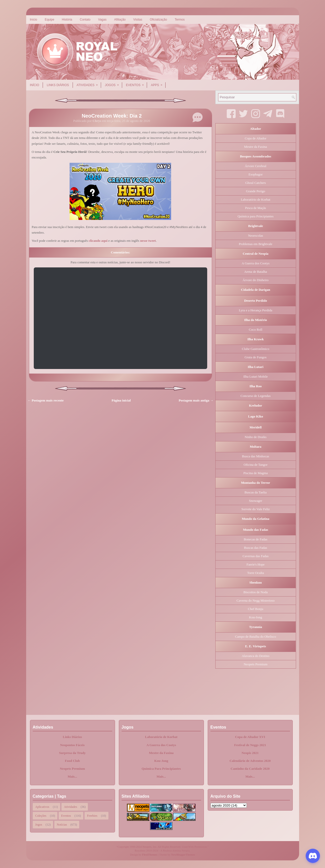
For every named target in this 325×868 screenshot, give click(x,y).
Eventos (136, 83)
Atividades (89, 83)
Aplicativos (42, 807)
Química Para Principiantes (161, 769)
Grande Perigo (256, 191)
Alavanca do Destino (256, 656)
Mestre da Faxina (255, 147)
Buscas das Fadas (256, 548)
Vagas (102, 20)
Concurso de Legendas (255, 396)
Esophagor (256, 174)
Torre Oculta (256, 573)
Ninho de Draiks (256, 437)
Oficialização (158, 20)
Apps (158, 83)
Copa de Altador (256, 138)
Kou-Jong (256, 617)
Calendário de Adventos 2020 (250, 761)
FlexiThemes (150, 855)
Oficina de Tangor (255, 465)
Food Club (72, 761)
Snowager (256, 501)
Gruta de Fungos (256, 357)
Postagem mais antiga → (196, 400)
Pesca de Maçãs (255, 208)
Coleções (41, 816)
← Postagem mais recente (46, 400)
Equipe (49, 20)
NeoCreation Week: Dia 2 (112, 116)
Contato (85, 20)
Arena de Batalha (255, 272)
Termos (180, 20)
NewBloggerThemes (183, 855)
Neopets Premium (256, 664)
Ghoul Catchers (256, 183)
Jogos (113, 83)
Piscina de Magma (255, 473)
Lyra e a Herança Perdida (256, 310)
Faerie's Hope (256, 564)
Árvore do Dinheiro (256, 280)
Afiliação (120, 20)
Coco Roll (256, 329)
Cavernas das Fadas (256, 556)
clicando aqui (98, 241)
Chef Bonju (255, 609)
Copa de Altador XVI (250, 737)
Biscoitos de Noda (256, 592)
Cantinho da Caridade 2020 (250, 769)
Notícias (62, 825)
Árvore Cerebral (256, 166)
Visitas (138, 20)
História (67, 20)
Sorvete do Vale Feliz (256, 509)
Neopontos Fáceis (72, 745)
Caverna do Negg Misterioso (256, 600)
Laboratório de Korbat (255, 199)
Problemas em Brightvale (255, 244)
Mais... (72, 776)
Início (34, 20)
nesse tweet (148, 241)
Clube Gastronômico (256, 349)
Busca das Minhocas (256, 456)
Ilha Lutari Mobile (255, 376)
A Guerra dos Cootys (256, 263)
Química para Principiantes (256, 216)
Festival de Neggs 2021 (250, 745)
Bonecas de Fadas (256, 539)
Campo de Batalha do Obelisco (256, 637)
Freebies (92, 816)
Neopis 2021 (250, 753)
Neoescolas (256, 236)
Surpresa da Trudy (72, 753)
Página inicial (121, 400)
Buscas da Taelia (256, 492)
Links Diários (58, 85)
